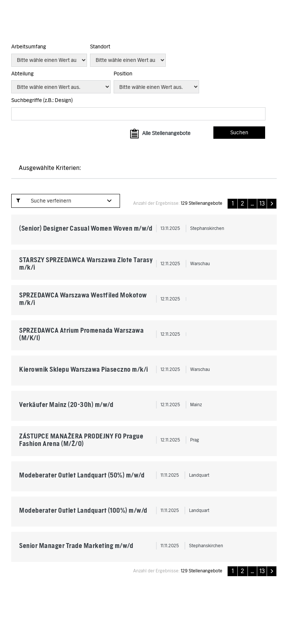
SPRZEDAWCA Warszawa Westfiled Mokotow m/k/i (83, 299)
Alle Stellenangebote (166, 133)
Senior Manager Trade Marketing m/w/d (76, 546)
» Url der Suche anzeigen (44, 184)
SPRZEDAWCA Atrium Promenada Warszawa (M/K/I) (81, 334)
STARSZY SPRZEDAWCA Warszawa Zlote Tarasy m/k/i (86, 263)
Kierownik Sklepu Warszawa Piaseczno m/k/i (84, 369)
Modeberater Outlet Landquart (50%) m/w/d (82, 475)
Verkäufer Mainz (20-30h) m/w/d (66, 405)
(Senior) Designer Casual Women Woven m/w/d (86, 228)
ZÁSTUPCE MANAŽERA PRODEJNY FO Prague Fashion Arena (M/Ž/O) (81, 440)
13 (262, 204)
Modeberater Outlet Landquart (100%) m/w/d (83, 510)
